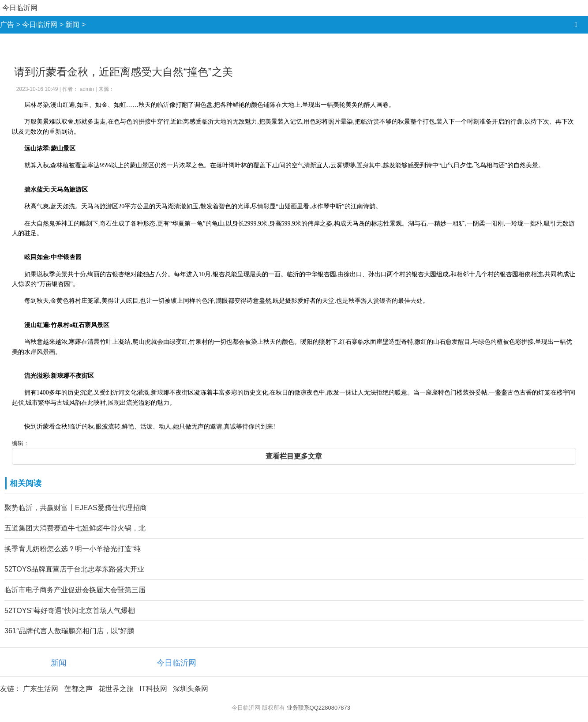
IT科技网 (153, 689)
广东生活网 (41, 689)
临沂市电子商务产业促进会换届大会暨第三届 (75, 590)
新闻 (72, 24)
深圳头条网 (191, 689)
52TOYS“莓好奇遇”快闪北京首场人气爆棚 (70, 611)
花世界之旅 (116, 689)
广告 (7, 24)
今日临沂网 (20, 8)
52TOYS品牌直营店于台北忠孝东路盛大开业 (74, 569)
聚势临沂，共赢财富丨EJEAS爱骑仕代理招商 (76, 508)
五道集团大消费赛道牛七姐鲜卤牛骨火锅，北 (75, 528)
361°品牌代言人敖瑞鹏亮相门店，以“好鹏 (69, 631)
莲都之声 (79, 689)
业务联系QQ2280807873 (319, 708)
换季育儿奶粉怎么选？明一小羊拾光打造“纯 (73, 549)
